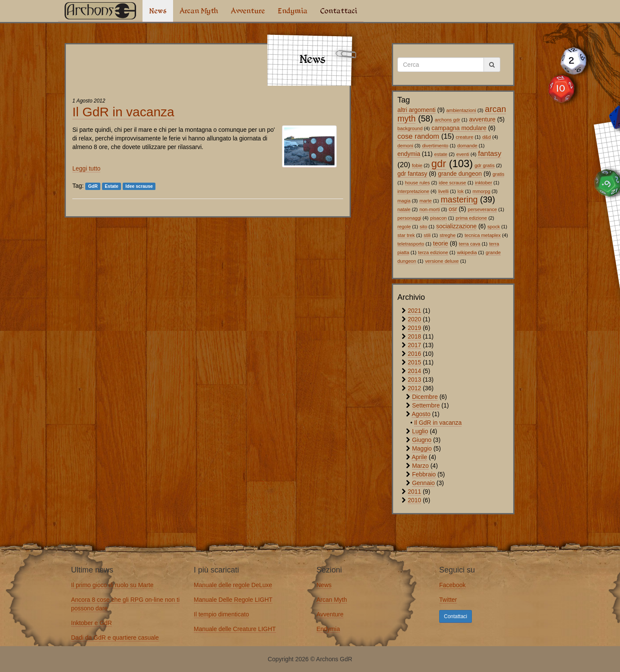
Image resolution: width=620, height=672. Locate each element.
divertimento (435, 146)
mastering (459, 199)
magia (404, 201)
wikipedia (467, 252)
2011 (414, 492)
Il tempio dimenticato (221, 614)
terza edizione (433, 252)
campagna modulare (459, 128)
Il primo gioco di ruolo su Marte (112, 585)
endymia (409, 154)
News (158, 11)
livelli (443, 191)
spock (494, 227)
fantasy (490, 154)
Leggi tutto (86, 168)
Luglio (420, 431)
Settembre (426, 405)
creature (464, 137)
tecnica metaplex (483, 235)
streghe (448, 235)
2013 (414, 380)
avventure (482, 119)
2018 (414, 336)
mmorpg (482, 191)
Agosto (421, 414)
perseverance (482, 209)
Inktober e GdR (91, 623)
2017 (414, 345)
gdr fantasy (412, 174)
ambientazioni (461, 110)
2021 (414, 311)
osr (453, 209)
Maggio (422, 448)
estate (441, 154)
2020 (414, 319)
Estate (112, 186)
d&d (487, 137)
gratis (498, 174)
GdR (93, 186)
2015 (414, 362)
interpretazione (413, 191)
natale (404, 209)
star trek (406, 235)
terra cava (470, 244)
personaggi (409, 218)
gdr (439, 163)
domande (467, 146)
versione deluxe (442, 261)
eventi (463, 154)
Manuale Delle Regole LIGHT (233, 600)
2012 (414, 388)
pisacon (439, 218)
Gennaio (423, 483)
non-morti (429, 209)
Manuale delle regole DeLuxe (233, 585)
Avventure (248, 11)
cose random (418, 136)
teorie (441, 243)
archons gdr (448, 120)
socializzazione (456, 226)
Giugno (422, 440)
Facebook (452, 585)
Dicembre (425, 397)
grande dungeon (460, 174)
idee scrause (452, 183)
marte (426, 201)
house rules (418, 183)
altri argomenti (417, 110)
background (410, 128)
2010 (414, 500)
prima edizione (471, 218)
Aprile (419, 457)
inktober (484, 183)
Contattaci (339, 11)
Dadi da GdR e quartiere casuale (115, 638)
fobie (417, 165)
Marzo (420, 466)
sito (423, 227)
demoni (405, 146)
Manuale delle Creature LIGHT (235, 629)
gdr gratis (485, 165)
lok (461, 191)
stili (427, 235)
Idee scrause (139, 186)
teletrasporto (411, 244)
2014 (414, 371)
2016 (414, 354)
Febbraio (424, 474)
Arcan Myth (199, 11)
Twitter (448, 600)
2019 (414, 328)
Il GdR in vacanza (123, 112)
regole (404, 227)
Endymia (293, 11)
